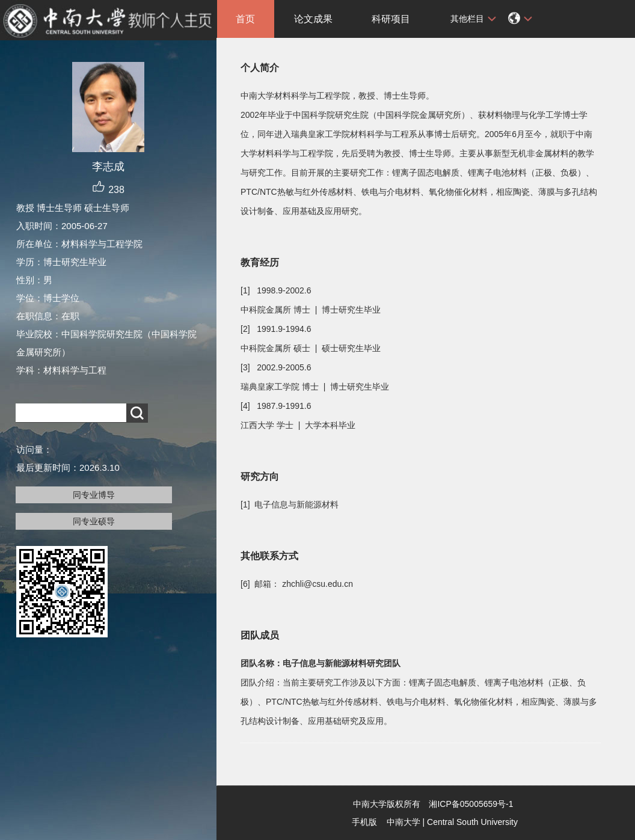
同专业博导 (94, 495)
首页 (245, 19)
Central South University (472, 822)
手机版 (364, 822)
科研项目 (391, 19)
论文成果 (313, 19)
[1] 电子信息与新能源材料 (290, 504)
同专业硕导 (94, 521)
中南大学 (403, 822)
